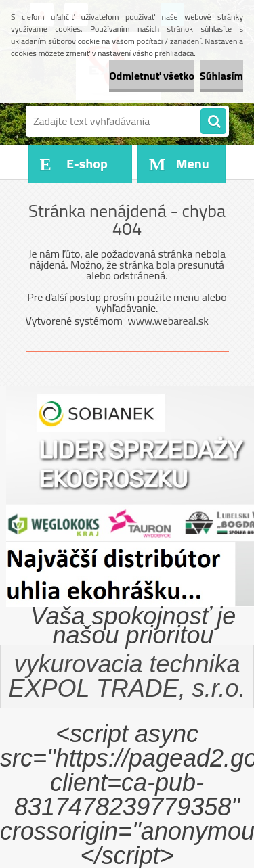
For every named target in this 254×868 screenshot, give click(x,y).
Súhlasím (221, 76)
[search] (213, 122)
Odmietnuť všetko (152, 76)
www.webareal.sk (168, 321)
